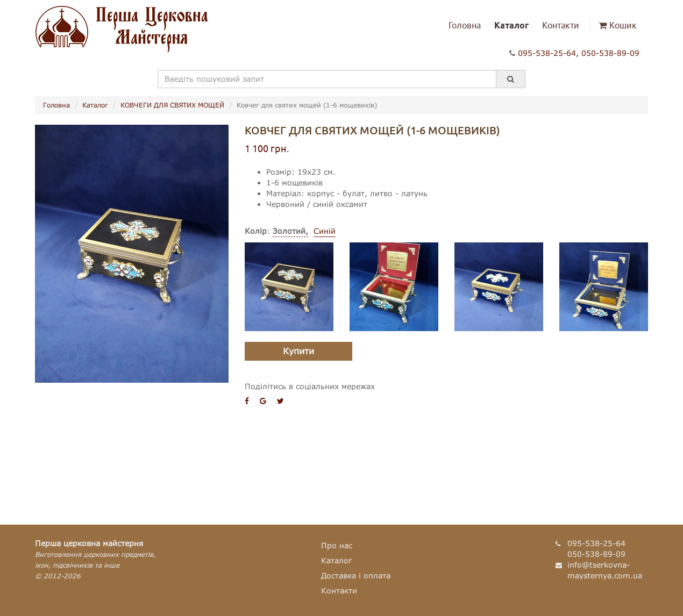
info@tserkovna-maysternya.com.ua (605, 570)
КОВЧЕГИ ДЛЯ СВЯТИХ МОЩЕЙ (172, 105)
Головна (465, 25)
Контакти (561, 25)
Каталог (511, 25)
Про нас (337, 545)
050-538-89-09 (610, 53)
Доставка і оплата (356, 575)
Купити (298, 351)
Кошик (618, 25)
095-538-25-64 (547, 53)
